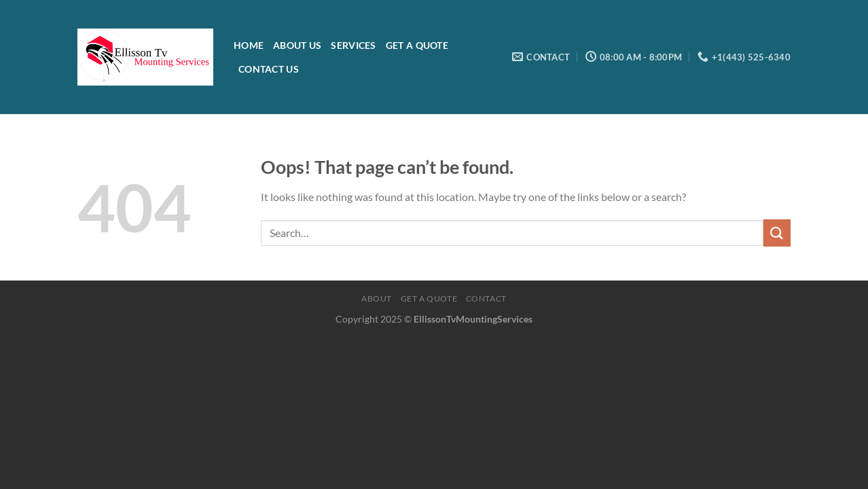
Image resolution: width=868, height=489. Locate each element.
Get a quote (429, 298)
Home (249, 45)
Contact (486, 298)
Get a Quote (417, 45)
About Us (297, 45)
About (377, 298)
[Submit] (777, 233)
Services (353, 45)
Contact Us (269, 69)
